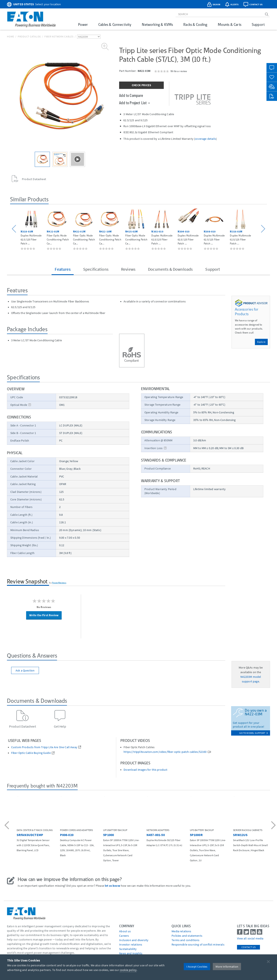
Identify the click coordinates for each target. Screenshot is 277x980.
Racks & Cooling (195, 24)
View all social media (250, 938)
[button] (15, 229)
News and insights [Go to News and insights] (131, 953)
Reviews (128, 269)
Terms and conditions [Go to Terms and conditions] (185, 940)
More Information (227, 967)
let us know (113, 886)
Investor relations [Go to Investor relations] (131, 944)
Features (63, 269)
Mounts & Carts (230, 24)
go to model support (254, 733)
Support (258, 24)
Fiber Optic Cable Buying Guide (31, 753)
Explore (261, 342)
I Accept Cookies (197, 967)
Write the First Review (44, 615)
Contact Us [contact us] (248, 947)
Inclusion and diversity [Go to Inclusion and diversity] (134, 940)
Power (83, 24)
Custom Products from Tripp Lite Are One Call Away (44, 747)
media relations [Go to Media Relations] (181, 931)
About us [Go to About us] (125, 931)
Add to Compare (131, 95)
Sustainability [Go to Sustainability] (128, 949)
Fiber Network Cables (59, 36)
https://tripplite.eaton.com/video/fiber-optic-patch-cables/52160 (165, 752)
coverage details (205, 139)
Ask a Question (25, 670)
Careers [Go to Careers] (124, 936)
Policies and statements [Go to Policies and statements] (187, 936)
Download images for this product (145, 770)
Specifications (96, 269)
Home (11, 36)
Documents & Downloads (170, 269)
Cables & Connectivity (115, 24)
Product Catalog (29, 36)
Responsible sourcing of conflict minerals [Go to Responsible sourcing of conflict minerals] (198, 944)
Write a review (179, 71)
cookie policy (128, 970)
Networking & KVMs (157, 24)
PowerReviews (59, 583)
